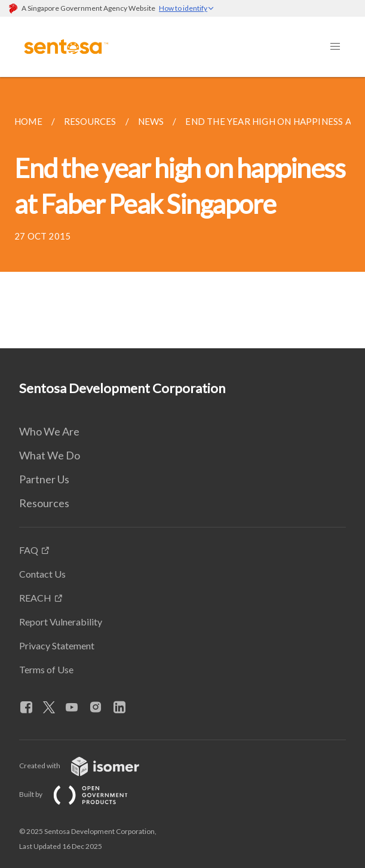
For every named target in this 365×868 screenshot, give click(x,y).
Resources (44, 503)
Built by (83, 794)
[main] (183, 213)
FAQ (29, 550)
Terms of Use (46, 669)
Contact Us (42, 574)
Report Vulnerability (61, 622)
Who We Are (49, 431)
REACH (35, 598)
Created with (89, 766)
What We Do (50, 455)
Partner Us (44, 479)
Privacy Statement (57, 645)
